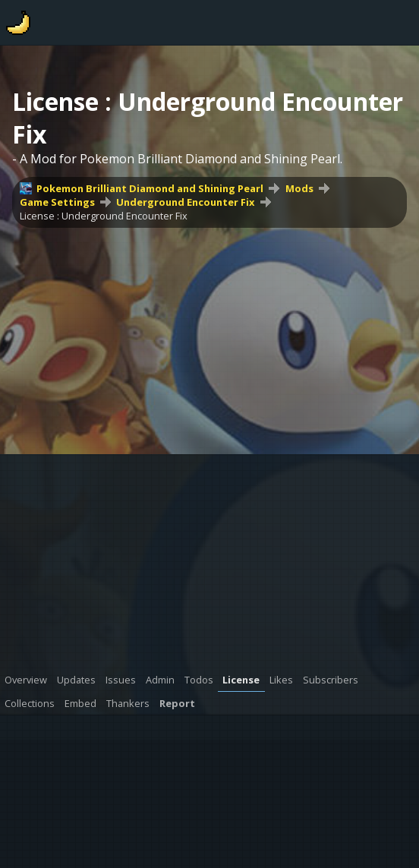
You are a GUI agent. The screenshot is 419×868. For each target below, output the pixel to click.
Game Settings (57, 202)
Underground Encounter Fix (185, 202)
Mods (299, 188)
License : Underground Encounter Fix (104, 216)
